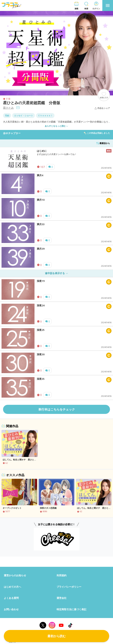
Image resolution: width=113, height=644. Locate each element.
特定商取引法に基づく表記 (71, 609)
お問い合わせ (11, 609)
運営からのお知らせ (15, 575)
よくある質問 (11, 598)
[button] (76, 6)
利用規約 (62, 575)
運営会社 (62, 598)
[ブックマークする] (104, 95)
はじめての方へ (12, 587)
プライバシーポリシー (69, 587)
